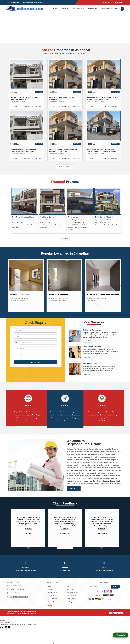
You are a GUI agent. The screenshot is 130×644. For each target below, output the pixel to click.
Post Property (52, 583)
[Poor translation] (7, 618)
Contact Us (51, 593)
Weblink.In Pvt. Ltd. (30, 605)
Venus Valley (73, 217)
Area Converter (71, 586)
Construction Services (92, 344)
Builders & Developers (92, 327)
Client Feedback (72, 590)
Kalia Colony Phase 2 (104, 217)
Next (120, 284)
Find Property (92, 9)
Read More (28, 520)
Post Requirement (72, 583)
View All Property (65, 167)
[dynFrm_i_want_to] (36, 346)
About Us (65, 9)
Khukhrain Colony (47, 217)
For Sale (39, 92)
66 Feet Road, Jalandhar (20, 294)
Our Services (78, 9)
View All (65, 238)
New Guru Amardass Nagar (23, 217)
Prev (10, 284)
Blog (49, 577)
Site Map (69, 593)
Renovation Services (91, 361)
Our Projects (106, 9)
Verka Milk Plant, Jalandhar (60, 294)
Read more (74, 479)
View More (16, 305)
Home (55, 9)
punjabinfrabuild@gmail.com (33, 2)
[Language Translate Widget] (111, 590)
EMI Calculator (53, 590)
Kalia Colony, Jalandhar (97, 294)
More (117, 9)
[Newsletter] (100, 577)
